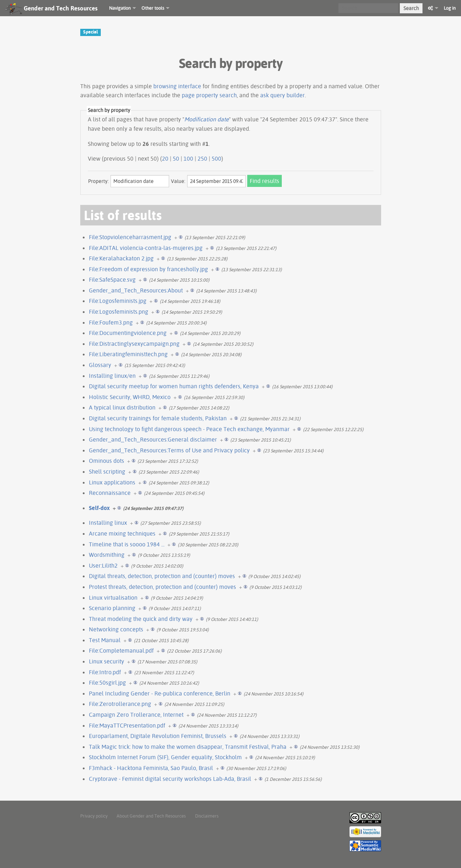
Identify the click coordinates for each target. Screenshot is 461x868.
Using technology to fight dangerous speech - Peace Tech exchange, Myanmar (189, 429)
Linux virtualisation (113, 598)
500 (216, 158)
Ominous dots (107, 461)
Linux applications (112, 482)
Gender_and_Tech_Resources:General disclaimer (153, 439)
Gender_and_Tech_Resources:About (136, 290)
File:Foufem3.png (111, 322)
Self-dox (99, 508)
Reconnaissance (110, 493)
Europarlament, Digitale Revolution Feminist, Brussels (158, 736)
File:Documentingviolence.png (128, 333)
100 (188, 158)
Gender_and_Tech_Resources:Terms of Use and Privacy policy (169, 450)
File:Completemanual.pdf (121, 650)
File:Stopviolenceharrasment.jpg (130, 237)
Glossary (100, 365)
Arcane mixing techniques (122, 533)
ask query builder (283, 95)
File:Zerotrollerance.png (120, 704)
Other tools (153, 8)
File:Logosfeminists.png (119, 312)
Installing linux (108, 523)
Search (411, 8)
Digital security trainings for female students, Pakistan (158, 418)
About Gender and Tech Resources (151, 816)
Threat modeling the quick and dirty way (141, 619)
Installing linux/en (112, 376)
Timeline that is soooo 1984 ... (127, 544)
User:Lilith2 (103, 565)
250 (202, 158)
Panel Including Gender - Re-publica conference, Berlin (160, 693)
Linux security (107, 661)
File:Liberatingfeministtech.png (128, 354)
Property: (98, 181)
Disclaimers (207, 816)
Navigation (120, 8)
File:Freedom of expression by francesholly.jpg (148, 269)
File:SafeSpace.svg (112, 279)
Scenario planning (112, 608)
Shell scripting (107, 471)
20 (165, 158)
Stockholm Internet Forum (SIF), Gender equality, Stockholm (165, 757)
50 (176, 158)
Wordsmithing (107, 555)
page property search (209, 95)
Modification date (207, 119)
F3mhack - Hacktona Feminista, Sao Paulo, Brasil (151, 768)
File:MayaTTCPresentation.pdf (127, 725)
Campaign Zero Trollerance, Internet (136, 715)
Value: (178, 181)
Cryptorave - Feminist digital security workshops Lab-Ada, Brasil (170, 779)
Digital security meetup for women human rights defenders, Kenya (174, 386)
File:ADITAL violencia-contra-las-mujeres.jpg (146, 248)
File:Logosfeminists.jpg (118, 301)
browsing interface (177, 86)
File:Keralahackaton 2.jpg (121, 258)
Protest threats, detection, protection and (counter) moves (162, 587)
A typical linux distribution (122, 407)
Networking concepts (116, 629)
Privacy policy (94, 816)
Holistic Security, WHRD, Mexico (130, 397)
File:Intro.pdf (105, 672)
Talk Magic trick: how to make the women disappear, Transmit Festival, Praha (188, 747)
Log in (450, 8)
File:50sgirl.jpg (107, 683)
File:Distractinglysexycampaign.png (134, 344)
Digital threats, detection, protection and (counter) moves (162, 576)
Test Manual (105, 640)
